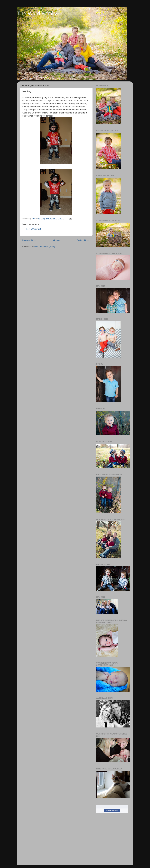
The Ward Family (37, 14)
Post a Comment (33, 229)
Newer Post (29, 240)
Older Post (83, 240)
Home (57, 240)
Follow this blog (112, 811)
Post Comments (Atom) (45, 247)
